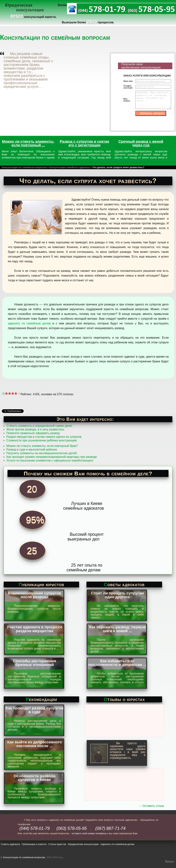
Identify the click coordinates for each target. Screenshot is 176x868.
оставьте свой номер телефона (89, 833)
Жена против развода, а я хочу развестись (35, 429)
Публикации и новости (34, 844)
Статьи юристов (57, 844)
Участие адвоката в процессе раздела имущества (35, 629)
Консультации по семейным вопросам (24, 167)
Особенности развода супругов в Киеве (35, 778)
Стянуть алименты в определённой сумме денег (39, 426)
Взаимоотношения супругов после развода (35, 595)
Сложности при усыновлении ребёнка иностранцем (41, 440)
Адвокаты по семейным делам (117, 844)
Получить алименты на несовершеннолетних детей (41, 453)
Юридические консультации (83, 844)
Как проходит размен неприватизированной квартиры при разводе (52, 457)
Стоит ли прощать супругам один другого (117, 595)
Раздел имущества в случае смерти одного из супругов (44, 437)
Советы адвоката (10, 844)
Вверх (170, 862)
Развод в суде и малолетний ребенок (32, 450)
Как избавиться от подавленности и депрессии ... (117, 663)
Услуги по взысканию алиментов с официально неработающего (50, 460)
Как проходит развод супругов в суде (35, 710)
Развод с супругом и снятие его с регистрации (84, 143)
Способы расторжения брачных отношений (35, 663)
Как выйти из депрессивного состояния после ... (34, 744)
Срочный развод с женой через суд (141, 143)
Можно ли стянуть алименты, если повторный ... (28, 143)
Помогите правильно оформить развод (33, 433)
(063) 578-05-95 (72, 828)
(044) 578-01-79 (35, 828)
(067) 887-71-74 (110, 828)
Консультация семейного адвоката (70, 167)
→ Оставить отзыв (151, 806)
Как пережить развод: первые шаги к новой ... (117, 629)
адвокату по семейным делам (29, 323)
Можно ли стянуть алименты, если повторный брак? (42, 446)
